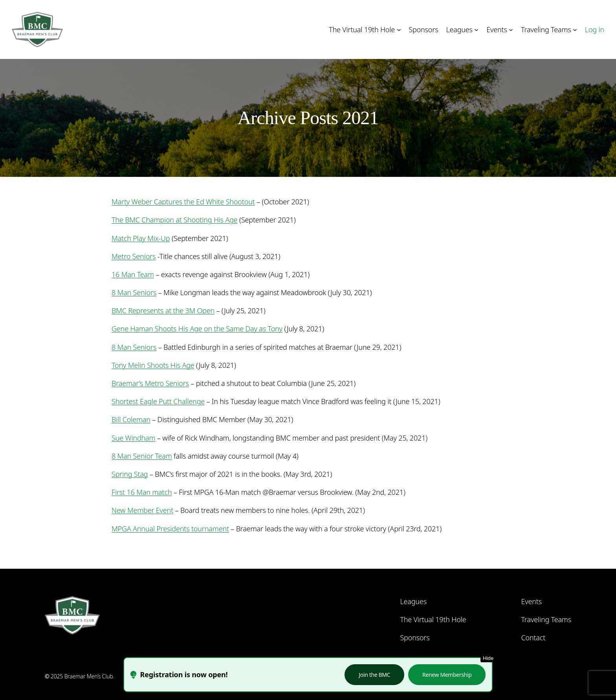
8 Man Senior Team (142, 456)
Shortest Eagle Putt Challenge (158, 401)
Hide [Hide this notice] (488, 658)
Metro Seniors (134, 256)
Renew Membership (447, 675)
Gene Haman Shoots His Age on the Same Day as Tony (197, 329)
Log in (595, 29)
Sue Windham (133, 438)
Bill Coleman (131, 419)
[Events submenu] (511, 30)
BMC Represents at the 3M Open (163, 310)
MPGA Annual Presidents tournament (170, 529)
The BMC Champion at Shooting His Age (175, 220)
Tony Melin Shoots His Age (153, 365)
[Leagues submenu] (476, 30)
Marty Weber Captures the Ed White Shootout (183, 202)
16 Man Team (133, 274)
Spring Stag (130, 474)
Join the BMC (374, 675)
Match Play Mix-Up (141, 238)
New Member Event (142, 510)
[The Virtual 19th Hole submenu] (399, 30)
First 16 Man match (142, 492)
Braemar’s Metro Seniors (150, 383)
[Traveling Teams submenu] (575, 30)
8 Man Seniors (134, 292)
